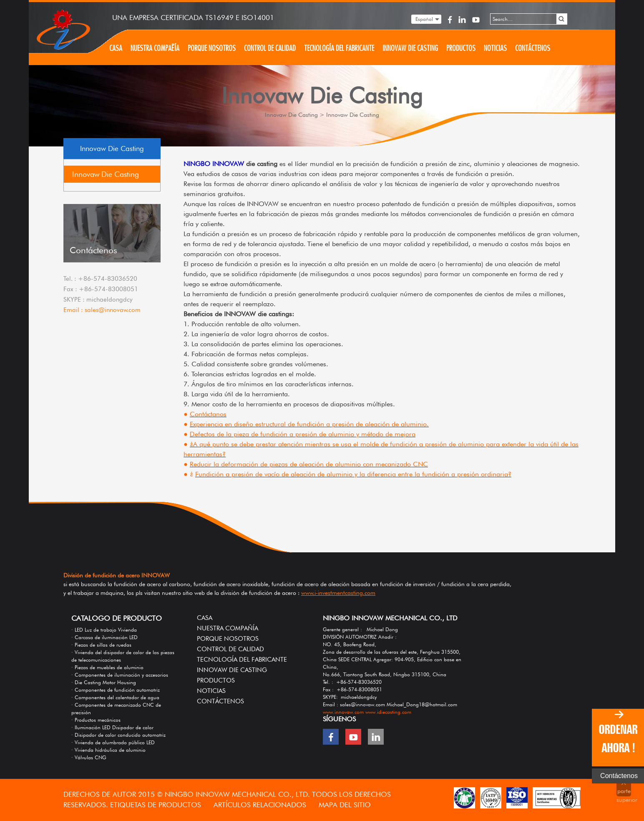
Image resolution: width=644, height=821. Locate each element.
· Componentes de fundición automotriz (116, 690)
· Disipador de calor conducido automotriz (118, 735)
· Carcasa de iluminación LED (104, 637)
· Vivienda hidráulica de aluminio (108, 750)
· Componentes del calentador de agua (115, 697)
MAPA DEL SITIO (345, 805)
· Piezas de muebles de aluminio (107, 667)
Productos (461, 48)
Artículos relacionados (261, 805)
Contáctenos (533, 48)
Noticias (495, 48)
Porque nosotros (212, 48)
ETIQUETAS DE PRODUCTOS (157, 805)
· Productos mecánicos (96, 720)
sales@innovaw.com (113, 310)
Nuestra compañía (155, 48)
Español (424, 19)
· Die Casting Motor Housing (104, 682)
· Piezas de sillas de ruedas (101, 645)
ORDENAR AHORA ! (618, 739)
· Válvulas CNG (89, 757)
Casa (116, 48)
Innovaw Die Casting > (295, 115)
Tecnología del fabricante (339, 48)
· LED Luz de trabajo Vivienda (104, 630)
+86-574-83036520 (108, 279)
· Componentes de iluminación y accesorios (120, 675)
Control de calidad (270, 48)
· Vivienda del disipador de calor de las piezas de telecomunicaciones (123, 656)
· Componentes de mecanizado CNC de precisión (116, 709)
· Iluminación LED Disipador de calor (112, 727)
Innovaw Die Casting (410, 48)
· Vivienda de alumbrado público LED (113, 742)
